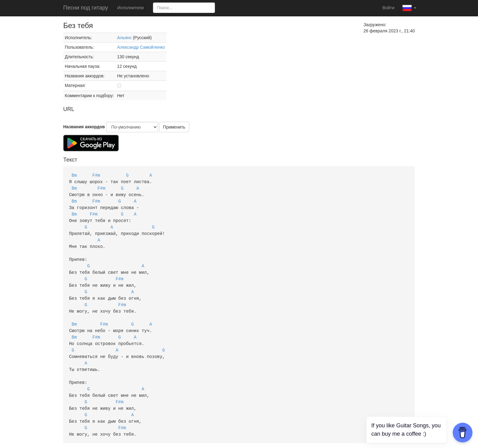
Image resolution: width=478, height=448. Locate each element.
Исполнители (130, 8)
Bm (74, 175)
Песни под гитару (86, 8)
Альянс (124, 38)
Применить (174, 127)
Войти (388, 8)
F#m (96, 175)
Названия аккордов (84, 127)
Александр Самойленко (141, 47)
